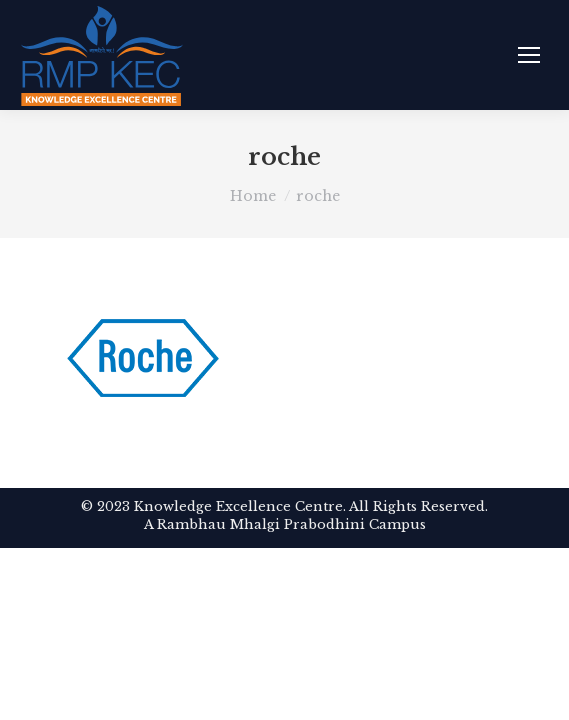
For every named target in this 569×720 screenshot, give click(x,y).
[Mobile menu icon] (529, 55)
